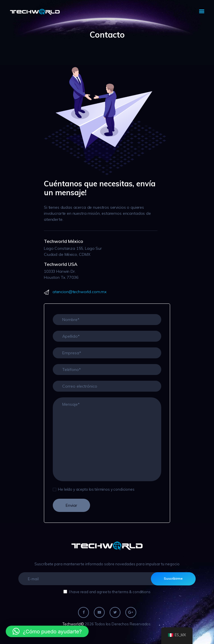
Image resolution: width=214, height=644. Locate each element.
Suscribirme (173, 579)
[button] (47, 631)
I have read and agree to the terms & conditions (110, 592)
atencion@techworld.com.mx (79, 292)
